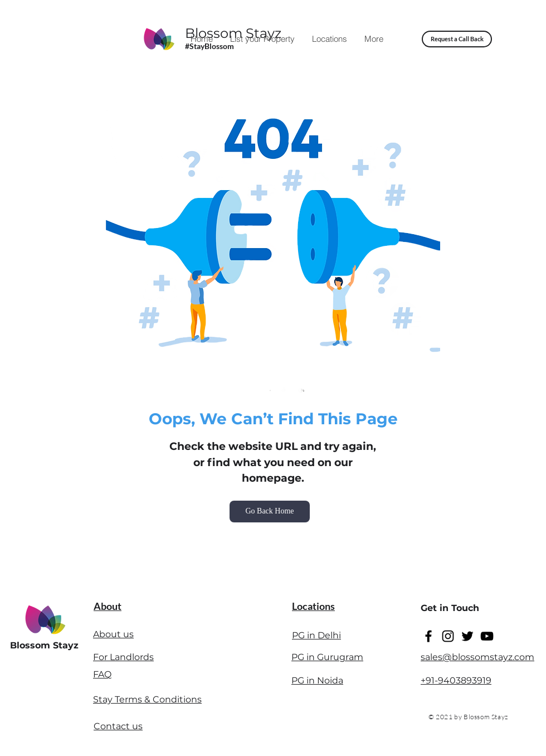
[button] (457, 39)
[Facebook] (428, 636)
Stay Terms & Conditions (147, 699)
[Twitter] (467, 636)
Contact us (118, 726)
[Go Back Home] (270, 512)
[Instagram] (448, 636)
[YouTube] (487, 636)
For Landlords (123, 657)
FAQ (102, 674)
